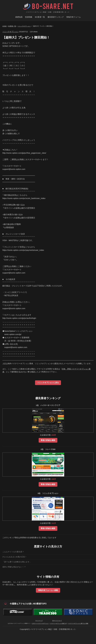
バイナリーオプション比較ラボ (58, 635)
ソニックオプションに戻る (48, 383)
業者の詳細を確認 (48, 440)
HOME (4, 26)
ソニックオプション (24, 26)
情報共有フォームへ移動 (48, 590)
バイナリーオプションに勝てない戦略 (78, 635)
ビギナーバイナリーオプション (40, 635)
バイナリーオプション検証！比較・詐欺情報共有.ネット (48, 12)
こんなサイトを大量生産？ (13, 552)
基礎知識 (19, 17)
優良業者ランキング (56, 17)
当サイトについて (57, 632)
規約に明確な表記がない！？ (14, 567)
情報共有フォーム (74, 17)
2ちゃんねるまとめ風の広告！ (15, 557)
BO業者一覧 (40, 17)
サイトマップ (39, 632)
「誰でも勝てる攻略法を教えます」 (17, 562)
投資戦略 (29, 17)
